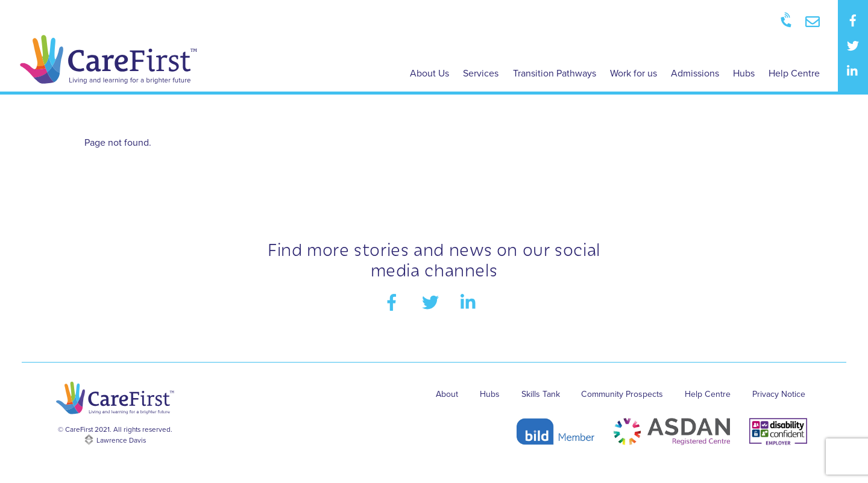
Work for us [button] (634, 73)
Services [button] (481, 73)
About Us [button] (429, 73)
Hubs (744, 73)
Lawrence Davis (121, 444)
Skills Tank (537, 397)
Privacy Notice (778, 397)
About (442, 397)
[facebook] (853, 20)
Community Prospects (620, 397)
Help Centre (794, 73)
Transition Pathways (555, 73)
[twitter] (853, 45)
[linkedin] (853, 70)
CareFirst (78, 434)
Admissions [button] (695, 73)
